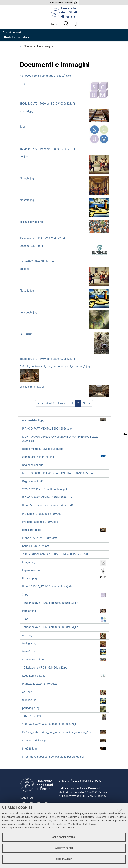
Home (21, 47)
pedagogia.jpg (28, 312)
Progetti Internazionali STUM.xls (42, 514)
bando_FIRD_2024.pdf (36, 546)
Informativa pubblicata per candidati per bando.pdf (53, 757)
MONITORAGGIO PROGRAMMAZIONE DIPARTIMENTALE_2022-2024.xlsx (61, 439)
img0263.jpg (64, 748)
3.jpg (23, 83)
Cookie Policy (67, 828)
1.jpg (23, 127)
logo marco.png (64, 571)
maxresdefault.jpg (64, 420)
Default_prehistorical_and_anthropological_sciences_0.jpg (55, 366)
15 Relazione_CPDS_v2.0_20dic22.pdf (43, 238)
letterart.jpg (27, 111)
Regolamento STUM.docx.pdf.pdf (43, 449)
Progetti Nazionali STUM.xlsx (40, 522)
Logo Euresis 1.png (31, 246)
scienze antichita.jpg (32, 387)
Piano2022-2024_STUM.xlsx (37, 261)
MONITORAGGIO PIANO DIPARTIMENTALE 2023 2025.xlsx (58, 473)
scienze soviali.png (31, 222)
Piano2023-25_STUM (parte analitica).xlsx (45, 76)
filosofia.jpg (27, 200)
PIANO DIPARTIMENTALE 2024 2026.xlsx (47, 429)
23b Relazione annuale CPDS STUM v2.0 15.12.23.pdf (55, 554)
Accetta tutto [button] (64, 848)
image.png (64, 563)
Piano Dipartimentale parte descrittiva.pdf (48, 506)
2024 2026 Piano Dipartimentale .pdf (45, 489)
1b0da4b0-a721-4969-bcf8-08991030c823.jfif (47, 104)
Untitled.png (64, 578)
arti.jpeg (25, 156)
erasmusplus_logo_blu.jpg (64, 457)
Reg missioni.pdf (32, 465)
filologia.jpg (27, 178)
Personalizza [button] (64, 859)
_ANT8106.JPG (29, 334)
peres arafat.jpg (64, 530)
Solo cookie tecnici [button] (64, 837)
